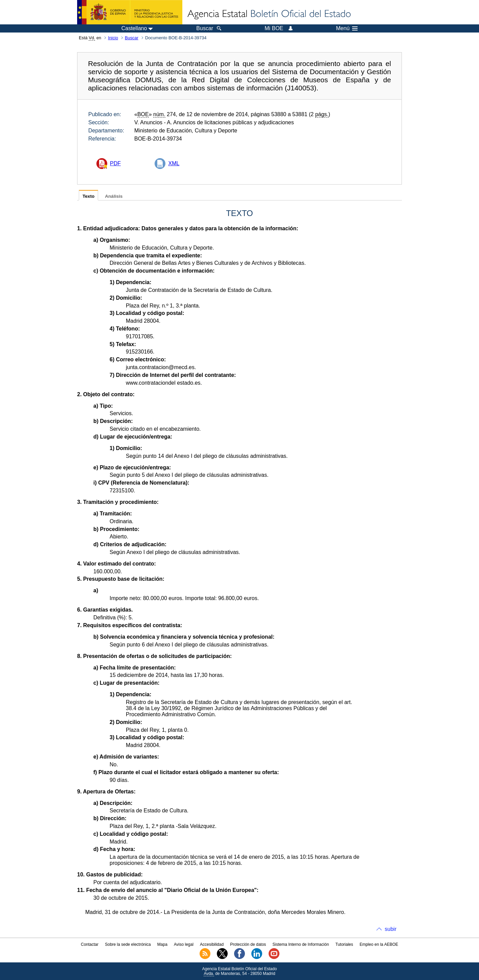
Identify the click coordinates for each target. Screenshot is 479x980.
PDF (115, 163)
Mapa (162, 944)
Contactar (90, 944)
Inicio (113, 38)
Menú (347, 28)
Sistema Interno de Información (301, 944)
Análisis (114, 196)
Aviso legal (184, 944)
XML (174, 163)
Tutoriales (344, 944)
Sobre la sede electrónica (128, 944)
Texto (88, 196)
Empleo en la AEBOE (379, 944)
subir (391, 929)
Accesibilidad (212, 944)
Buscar (132, 38)
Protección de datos (248, 944)
